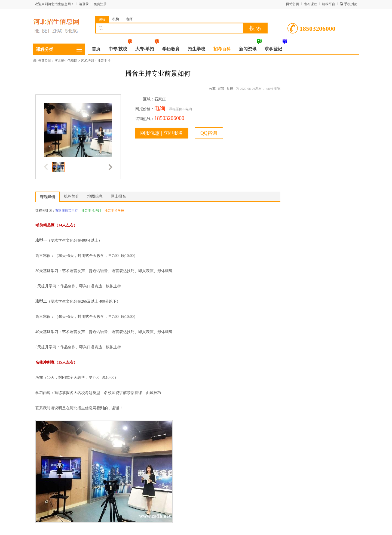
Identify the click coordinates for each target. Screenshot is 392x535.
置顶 (221, 89)
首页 (96, 49)
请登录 (84, 4)
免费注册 (100, 4)
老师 (129, 19)
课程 (102, 19)
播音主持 (104, 61)
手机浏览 (351, 4)
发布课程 (311, 4)
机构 (116, 19)
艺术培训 (87, 61)
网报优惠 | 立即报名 (162, 133)
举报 (230, 89)
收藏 (212, 89)
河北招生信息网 (66, 61)
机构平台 (329, 4)
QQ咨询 (209, 133)
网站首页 (293, 4)
